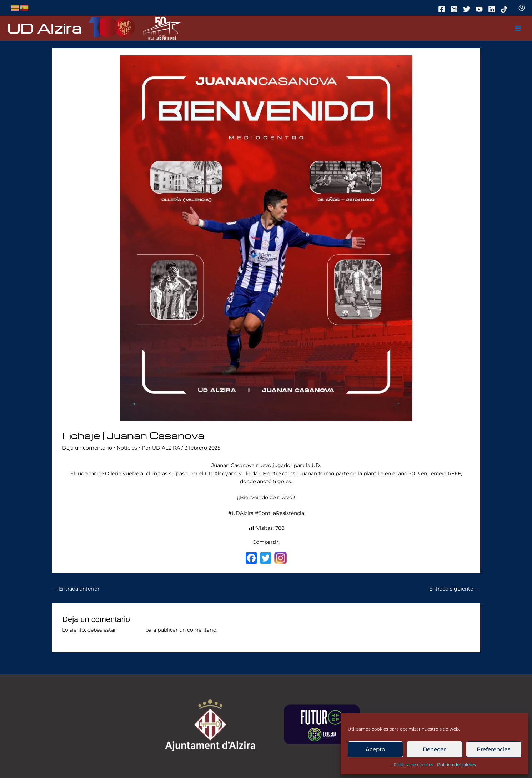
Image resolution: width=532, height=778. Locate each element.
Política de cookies (413, 765)
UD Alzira (44, 28)
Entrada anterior (76, 589)
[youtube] (480, 9)
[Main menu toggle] (518, 28)
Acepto (375, 749)
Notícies (127, 448)
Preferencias (494, 749)
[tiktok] (505, 9)
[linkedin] (493, 9)
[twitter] (468, 9)
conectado (131, 630)
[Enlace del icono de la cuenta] (522, 8)
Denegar (434, 749)
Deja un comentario (87, 448)
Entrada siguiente (454, 589)
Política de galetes (456, 765)
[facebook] (443, 9)
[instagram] (455, 9)
